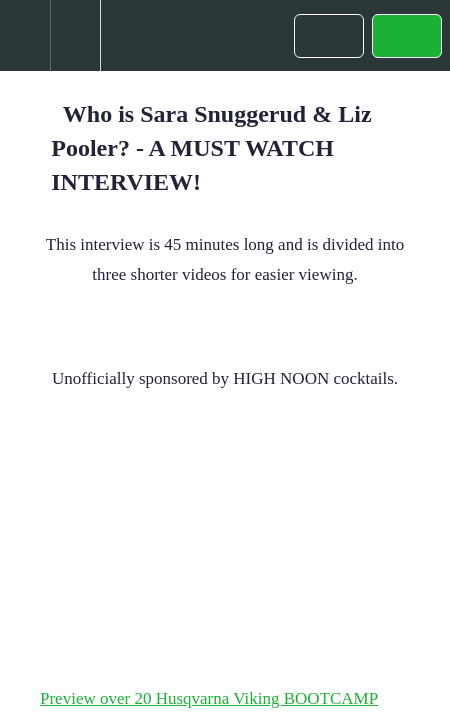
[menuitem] (75, 35)
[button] (25, 35)
